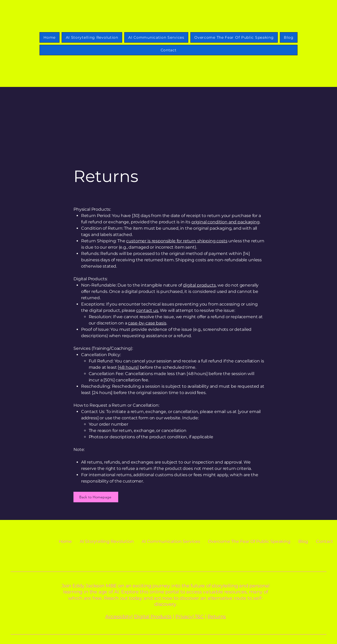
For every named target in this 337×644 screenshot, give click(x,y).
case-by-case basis (147, 323)
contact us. (147, 310)
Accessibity (118, 617)
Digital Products (153, 617)
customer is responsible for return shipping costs (177, 241)
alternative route (227, 598)
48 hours (128, 367)
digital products (199, 285)
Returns (217, 617)
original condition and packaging (226, 222)
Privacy (184, 617)
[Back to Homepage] (96, 497)
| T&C (198, 617)
